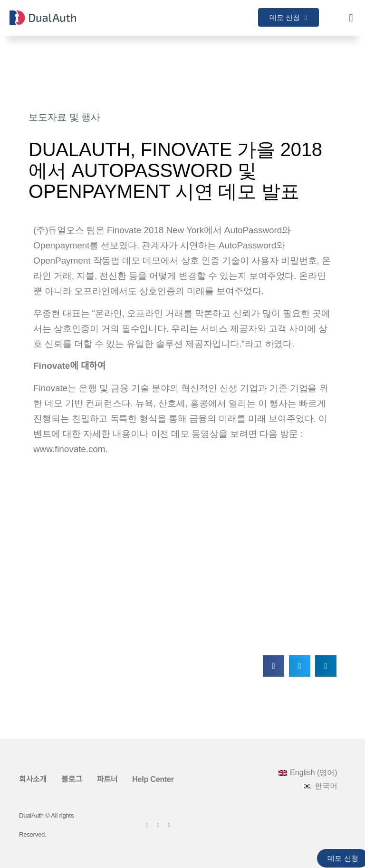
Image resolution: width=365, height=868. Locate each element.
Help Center (153, 779)
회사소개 (33, 779)
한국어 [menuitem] (326, 786)
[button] (351, 18)
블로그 (72, 779)
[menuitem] (308, 773)
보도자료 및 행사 (64, 117)
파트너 (107, 779)
